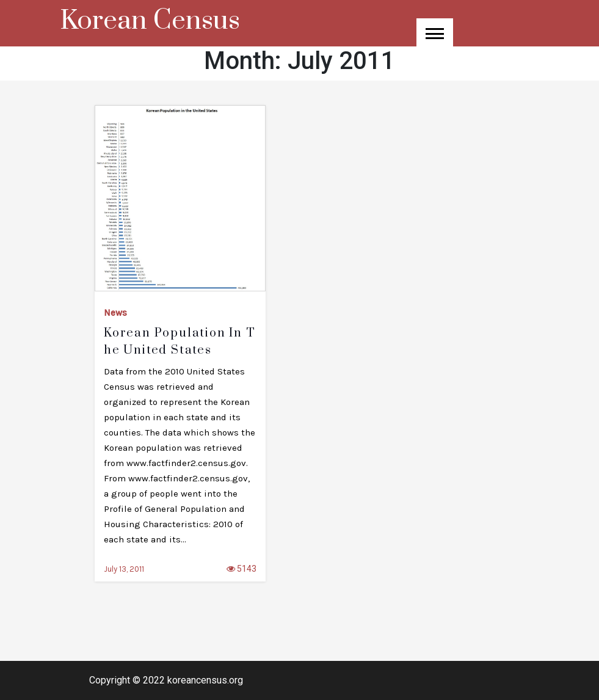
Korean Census (150, 21)
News (115, 313)
